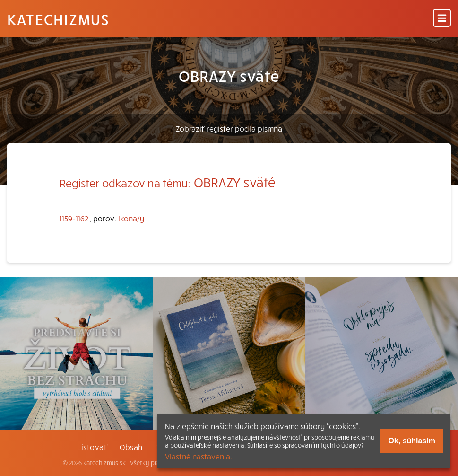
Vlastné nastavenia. (199, 456)
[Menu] (442, 19)
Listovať (92, 447)
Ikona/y (131, 218)
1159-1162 (74, 218)
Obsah (131, 447)
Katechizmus (58, 19)
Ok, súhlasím (412, 441)
